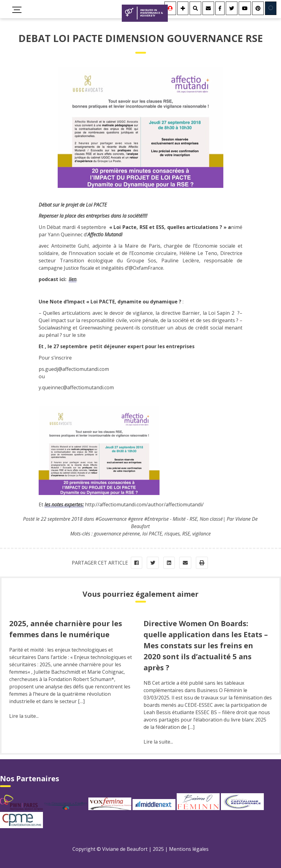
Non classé (211, 519)
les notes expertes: (64, 504)
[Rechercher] (195, 8)
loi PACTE (152, 534)
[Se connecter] (170, 8)
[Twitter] (232, 8)
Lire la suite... (24, 716)
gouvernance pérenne (117, 534)
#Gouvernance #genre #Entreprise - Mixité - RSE (146, 519)
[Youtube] (245, 8)
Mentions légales (189, 849)
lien (73, 279)
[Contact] (208, 8)
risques (172, 534)
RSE (186, 534)
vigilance (202, 534)
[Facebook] (220, 8)
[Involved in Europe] (271, 8)
